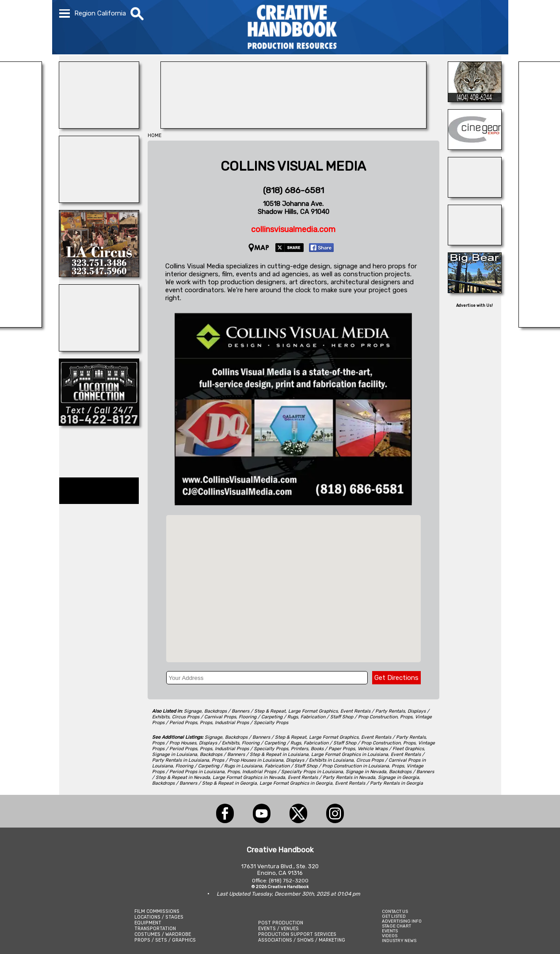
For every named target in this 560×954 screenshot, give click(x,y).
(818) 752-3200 (289, 881)
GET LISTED (394, 916)
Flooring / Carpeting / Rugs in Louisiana (219, 766)
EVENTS (390, 931)
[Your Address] (267, 678)
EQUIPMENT (148, 923)
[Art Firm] (475, 243)
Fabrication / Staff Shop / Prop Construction (349, 717)
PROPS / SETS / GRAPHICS (165, 940)
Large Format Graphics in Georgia (296, 783)
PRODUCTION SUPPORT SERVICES (297, 934)
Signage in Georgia (398, 777)
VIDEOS (390, 936)
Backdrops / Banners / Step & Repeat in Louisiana (254, 754)
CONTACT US (395, 911)
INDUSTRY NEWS (399, 941)
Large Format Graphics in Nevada (249, 777)
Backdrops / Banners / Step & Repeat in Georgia (204, 783)
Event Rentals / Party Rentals (373, 711)
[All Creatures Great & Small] (99, 349)
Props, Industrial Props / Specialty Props (244, 723)
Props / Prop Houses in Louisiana (248, 760)
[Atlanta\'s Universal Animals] (475, 99)
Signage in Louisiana (175, 754)
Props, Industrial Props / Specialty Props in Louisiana (285, 772)
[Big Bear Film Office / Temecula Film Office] (475, 290)
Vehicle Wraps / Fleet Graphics (391, 749)
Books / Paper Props (333, 749)
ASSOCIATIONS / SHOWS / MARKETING (302, 940)
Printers (299, 749)
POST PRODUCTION (281, 923)
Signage (193, 711)
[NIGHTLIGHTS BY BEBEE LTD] (293, 126)
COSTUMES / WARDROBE (163, 934)
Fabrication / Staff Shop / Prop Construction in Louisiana (327, 766)
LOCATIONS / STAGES (159, 917)
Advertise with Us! (474, 305)
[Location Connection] (99, 423)
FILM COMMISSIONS (157, 911)
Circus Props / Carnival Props (204, 717)
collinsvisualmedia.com (293, 229)
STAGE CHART (396, 926)
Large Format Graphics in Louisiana (350, 754)
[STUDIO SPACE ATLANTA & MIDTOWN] (475, 195)
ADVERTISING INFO (402, 921)
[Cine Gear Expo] (475, 147)
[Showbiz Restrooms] (99, 126)
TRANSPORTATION (155, 929)
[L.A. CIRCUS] (99, 275)
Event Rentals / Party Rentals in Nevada (331, 777)
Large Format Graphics (313, 711)
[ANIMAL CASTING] (99, 200)
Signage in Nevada (366, 772)
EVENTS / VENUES (278, 929)
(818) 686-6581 (293, 190)
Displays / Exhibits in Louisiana (320, 760)
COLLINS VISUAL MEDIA (293, 166)
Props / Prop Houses (174, 743)
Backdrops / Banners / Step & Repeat (245, 711)
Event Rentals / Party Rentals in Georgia (379, 783)
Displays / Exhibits (219, 743)
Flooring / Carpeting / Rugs (268, 717)
